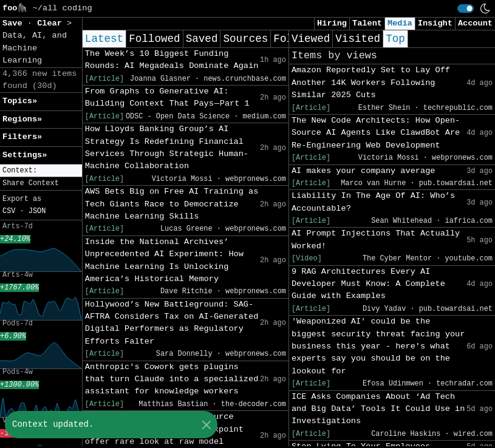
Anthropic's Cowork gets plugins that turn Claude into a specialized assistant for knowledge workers (172, 379)
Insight (435, 23)
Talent (367, 23)
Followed (154, 39)
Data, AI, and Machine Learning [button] (35, 48)
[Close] (206, 425)
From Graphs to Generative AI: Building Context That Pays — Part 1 (167, 97)
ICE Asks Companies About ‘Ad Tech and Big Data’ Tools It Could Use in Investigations (378, 409)
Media (400, 23)
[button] (41, 171)
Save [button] (15, 23)
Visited (358, 39)
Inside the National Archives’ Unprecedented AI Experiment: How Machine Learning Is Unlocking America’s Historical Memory (164, 260)
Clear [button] (52, 23)
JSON (37, 211)
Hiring (332, 23)
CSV (9, 211)
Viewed (311, 39)
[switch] (466, 8)
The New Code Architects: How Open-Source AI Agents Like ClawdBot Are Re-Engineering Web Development (376, 133)
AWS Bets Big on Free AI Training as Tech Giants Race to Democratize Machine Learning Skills (172, 204)
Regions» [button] (22, 119)
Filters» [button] (22, 137)
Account (475, 23)
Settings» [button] (25, 155)
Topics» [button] (20, 101)
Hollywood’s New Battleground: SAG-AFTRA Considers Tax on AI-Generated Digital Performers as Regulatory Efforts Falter (172, 323)
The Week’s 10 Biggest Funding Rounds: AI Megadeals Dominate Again (172, 60)
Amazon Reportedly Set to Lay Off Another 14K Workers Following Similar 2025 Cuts (371, 83)
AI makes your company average (364, 171)
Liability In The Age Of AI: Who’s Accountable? (373, 202)
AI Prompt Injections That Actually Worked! (376, 239)
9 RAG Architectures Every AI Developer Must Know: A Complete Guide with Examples (368, 284)
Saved (202, 39)
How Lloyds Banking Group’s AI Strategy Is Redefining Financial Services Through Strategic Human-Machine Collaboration (167, 148)
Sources (245, 39)
